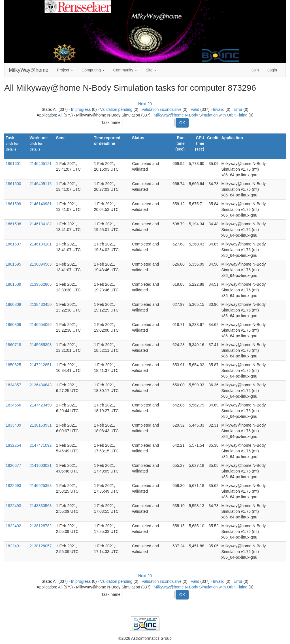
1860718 (13, 345)
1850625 (13, 365)
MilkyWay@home (29, 70)
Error (238, 109)
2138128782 (40, 526)
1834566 (13, 405)
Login (272, 70)
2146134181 (40, 244)
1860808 (13, 304)
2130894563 (40, 264)
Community (125, 70)
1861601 (13, 164)
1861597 (13, 244)
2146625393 (40, 486)
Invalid (219, 109)
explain (100, 149)
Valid (195, 109)
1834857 (13, 385)
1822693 (13, 486)
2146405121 (40, 164)
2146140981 (40, 204)
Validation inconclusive (162, 109)
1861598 (13, 224)
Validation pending (116, 109)
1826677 (13, 465)
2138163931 (40, 425)
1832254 (13, 445)
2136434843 (40, 385)
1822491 (13, 546)
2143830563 (40, 506)
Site (151, 70)
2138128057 (40, 546)
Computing (93, 70)
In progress (81, 109)
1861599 (13, 204)
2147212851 (40, 365)
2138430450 (40, 304)
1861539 (13, 284)
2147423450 (40, 405)
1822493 (13, 506)
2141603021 (40, 465)
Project (65, 70)
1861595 (13, 264)
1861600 (13, 184)
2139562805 (40, 284)
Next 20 (145, 104)
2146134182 (40, 224)
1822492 (13, 526)
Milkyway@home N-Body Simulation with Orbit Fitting (201, 115)
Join (255, 70)
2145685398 (40, 345)
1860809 (13, 325)
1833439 (13, 425)
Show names (16, 155)
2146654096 (40, 325)
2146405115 (40, 184)
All (60, 115)
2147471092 (40, 445)
